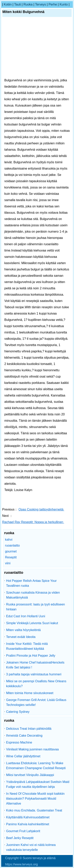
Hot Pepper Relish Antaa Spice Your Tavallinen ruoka (31, 583)
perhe (53, 4)
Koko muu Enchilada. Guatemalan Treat (34, 810)
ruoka (28, 4)
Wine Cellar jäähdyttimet (23, 756)
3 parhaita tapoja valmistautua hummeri (34, 674)
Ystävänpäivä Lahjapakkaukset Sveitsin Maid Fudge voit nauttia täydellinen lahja (38, 784)
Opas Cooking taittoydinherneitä (41, 509)
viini (8, 563)
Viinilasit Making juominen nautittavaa (32, 749)
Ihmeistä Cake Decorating (24, 736)
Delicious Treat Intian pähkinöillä (29, 729)
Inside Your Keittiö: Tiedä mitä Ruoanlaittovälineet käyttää (27, 646)
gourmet (11, 551)
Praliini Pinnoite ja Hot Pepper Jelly (31, 656)
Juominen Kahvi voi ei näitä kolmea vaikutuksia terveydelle (31, 847)
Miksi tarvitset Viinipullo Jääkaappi (30, 775)
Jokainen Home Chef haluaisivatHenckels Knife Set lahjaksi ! (35, 665)
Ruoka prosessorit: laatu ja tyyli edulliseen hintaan (36, 607)
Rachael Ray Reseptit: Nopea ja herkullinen (33, 522)
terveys (41, 4)
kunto (64, 4)
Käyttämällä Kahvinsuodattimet (28, 817)
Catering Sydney (18, 712)
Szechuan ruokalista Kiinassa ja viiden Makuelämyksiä (33, 595)
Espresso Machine (19, 742)
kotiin (8, 4)
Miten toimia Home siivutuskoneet (30, 693)
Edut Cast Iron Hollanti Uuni (26, 616)
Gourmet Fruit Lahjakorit (23, 831)
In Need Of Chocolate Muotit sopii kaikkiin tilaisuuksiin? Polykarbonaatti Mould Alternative (35, 799)
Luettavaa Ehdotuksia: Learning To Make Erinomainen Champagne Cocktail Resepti (36, 766)
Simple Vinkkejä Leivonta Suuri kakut (32, 623)
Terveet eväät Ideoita (21, 637)
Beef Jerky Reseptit (20, 838)
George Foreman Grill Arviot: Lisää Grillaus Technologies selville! (36, 702)
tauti (18, 4)
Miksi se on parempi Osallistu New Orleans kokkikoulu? (36, 684)
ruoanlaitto (12, 545)
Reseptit (11, 557)
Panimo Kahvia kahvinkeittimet (28, 824)
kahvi (9, 540)
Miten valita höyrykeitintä (23, 630)
